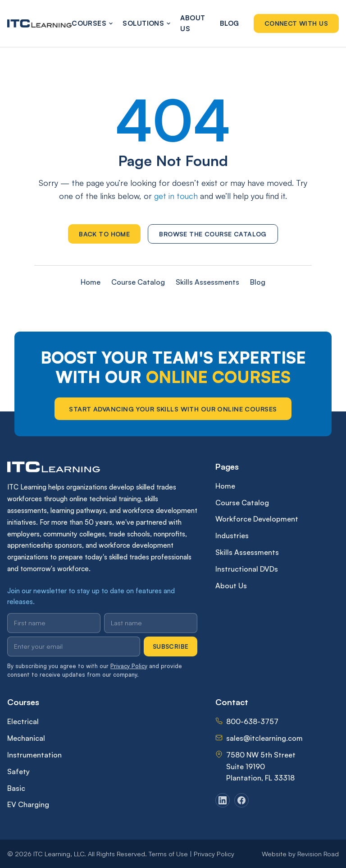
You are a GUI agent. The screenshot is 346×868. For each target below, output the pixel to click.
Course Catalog (138, 282)
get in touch (176, 196)
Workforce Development (257, 519)
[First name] (54, 623)
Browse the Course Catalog (213, 234)
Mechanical (26, 738)
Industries (232, 536)
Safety (18, 771)
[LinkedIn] (223, 800)
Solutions (144, 23)
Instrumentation (34, 755)
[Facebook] (241, 800)
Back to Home (104, 234)
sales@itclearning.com (264, 738)
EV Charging (28, 804)
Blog (230, 23)
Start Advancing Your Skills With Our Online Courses (173, 409)
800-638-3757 (252, 721)
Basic (16, 788)
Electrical (23, 721)
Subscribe (171, 646)
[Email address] (74, 646)
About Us (193, 23)
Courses (90, 23)
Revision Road (318, 854)
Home (91, 282)
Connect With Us (296, 23)
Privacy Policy (129, 666)
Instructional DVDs (247, 569)
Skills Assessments (207, 282)
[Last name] (151, 623)
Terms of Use (168, 854)
